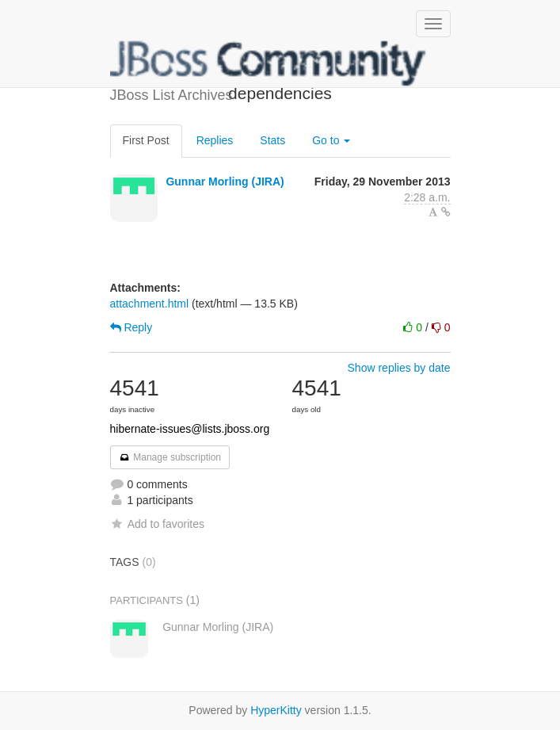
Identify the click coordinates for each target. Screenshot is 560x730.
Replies (215, 140)
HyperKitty (276, 710)
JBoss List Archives (269, 63)
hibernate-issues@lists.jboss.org (190, 429)
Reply (131, 327)
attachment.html (150, 304)
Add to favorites (157, 524)
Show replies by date (399, 368)
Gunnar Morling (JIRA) (225, 182)
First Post (146, 140)
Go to (331, 140)
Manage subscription (170, 457)
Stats (272, 140)
